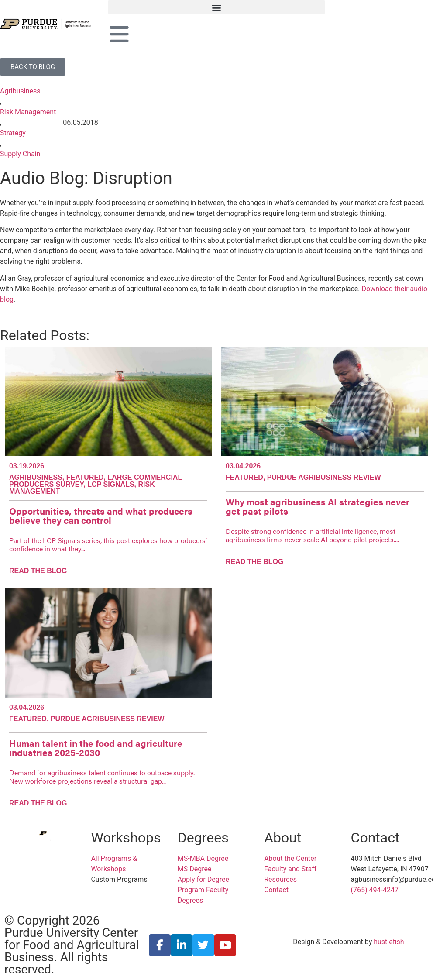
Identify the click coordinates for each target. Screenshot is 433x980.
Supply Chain (20, 154)
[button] (216, 7)
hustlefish (389, 942)
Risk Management (28, 112)
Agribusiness (20, 91)
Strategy (13, 133)
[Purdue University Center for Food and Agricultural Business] (54, 24)
